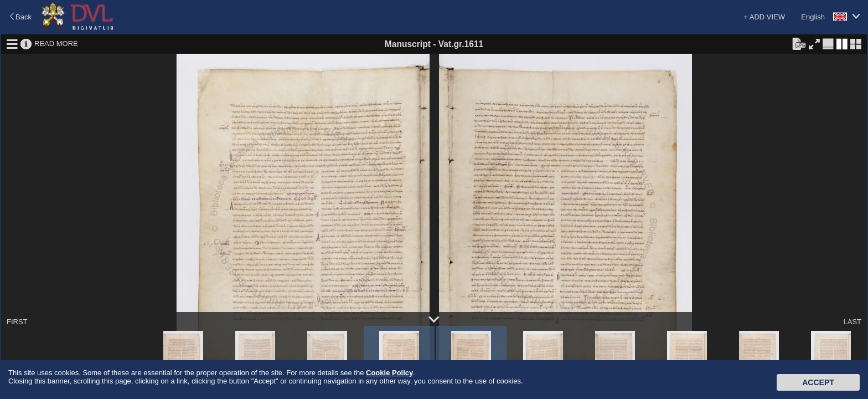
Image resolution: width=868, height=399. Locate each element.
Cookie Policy (389, 373)
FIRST (17, 322)
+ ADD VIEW (764, 17)
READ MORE (56, 44)
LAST (852, 322)
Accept (818, 382)
